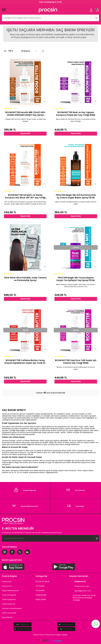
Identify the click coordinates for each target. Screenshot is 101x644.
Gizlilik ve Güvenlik (9, 613)
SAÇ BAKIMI (40, 590)
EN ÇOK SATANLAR (43, 582)
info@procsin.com (79, 586)
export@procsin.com (80, 591)
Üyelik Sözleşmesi (9, 599)
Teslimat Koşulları (9, 595)
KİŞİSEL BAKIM (41, 599)
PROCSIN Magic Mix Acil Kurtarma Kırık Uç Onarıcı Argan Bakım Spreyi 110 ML (76, 196)
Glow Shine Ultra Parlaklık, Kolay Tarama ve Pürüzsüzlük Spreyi (25, 279)
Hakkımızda (7, 582)
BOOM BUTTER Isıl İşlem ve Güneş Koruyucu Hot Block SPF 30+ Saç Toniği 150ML (25, 196)
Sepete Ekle (25, 133)
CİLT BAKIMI (40, 586)
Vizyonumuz (7, 586)
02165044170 (78, 582)
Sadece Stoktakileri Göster (56, 51)
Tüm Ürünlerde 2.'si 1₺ (50, 2)
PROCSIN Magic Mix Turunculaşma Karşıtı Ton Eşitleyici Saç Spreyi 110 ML (76, 279)
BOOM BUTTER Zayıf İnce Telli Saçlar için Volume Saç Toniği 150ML (76, 362)
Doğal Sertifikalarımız (10, 590)
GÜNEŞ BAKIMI (41, 595)
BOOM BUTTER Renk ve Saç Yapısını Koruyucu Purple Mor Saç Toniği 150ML (76, 114)
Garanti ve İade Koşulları (12, 608)
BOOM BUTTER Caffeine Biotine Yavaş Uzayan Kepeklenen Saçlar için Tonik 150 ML (25, 362)
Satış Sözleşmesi (9, 604)
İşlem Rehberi (7, 617)
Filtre (9, 51)
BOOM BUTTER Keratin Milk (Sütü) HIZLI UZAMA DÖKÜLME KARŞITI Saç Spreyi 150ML (25, 114)
